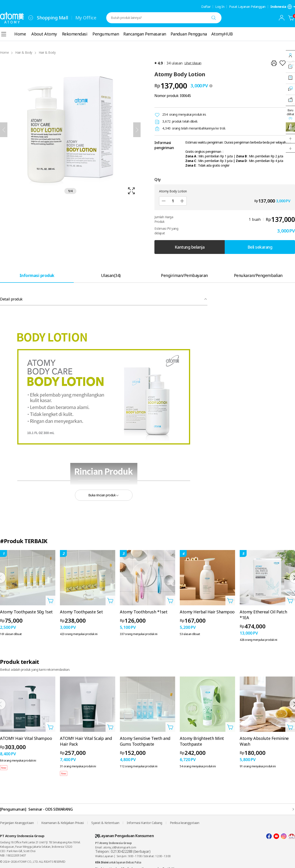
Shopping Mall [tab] (53, 18)
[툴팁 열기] (211, 86)
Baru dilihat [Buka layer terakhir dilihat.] (290, 114)
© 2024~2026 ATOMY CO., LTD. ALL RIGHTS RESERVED (33, 862)
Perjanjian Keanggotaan (17, 823)
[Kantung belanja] (291, 18)
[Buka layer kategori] (4, 34)
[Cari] (214, 18)
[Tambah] (182, 201)
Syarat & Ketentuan (105, 823)
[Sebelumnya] (4, 130)
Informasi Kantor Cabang (145, 823)
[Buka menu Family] (31, 18)
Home (4, 52)
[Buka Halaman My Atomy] (282, 18)
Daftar (206, 7)
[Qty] (173, 201)
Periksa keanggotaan (185, 823)
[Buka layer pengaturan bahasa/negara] (283, 7)
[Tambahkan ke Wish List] (283, 63)
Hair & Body (24, 52)
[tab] (37, 275)
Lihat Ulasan (193, 63)
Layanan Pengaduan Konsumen (124, 836)
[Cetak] (274, 63)
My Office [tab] (86, 18)
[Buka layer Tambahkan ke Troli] (50, 600)
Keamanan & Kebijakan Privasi (62, 823)
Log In (220, 7)
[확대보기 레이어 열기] (70, 130)
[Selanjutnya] (137, 130)
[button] (290, 139)
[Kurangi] (164, 201)
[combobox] (31, 18)
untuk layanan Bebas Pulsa (118, 862)
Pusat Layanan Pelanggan (247, 7)
